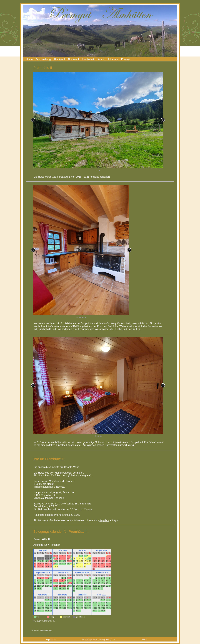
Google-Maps (72, 467)
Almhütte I (59, 59)
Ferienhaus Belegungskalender (42, 630)
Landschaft (88, 59)
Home (29, 59)
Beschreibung (43, 59)
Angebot (104, 520)
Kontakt (125, 59)
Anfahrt (101, 59)
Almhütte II (74, 59)
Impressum (51, 640)
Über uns (113, 59)
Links (144, 640)
